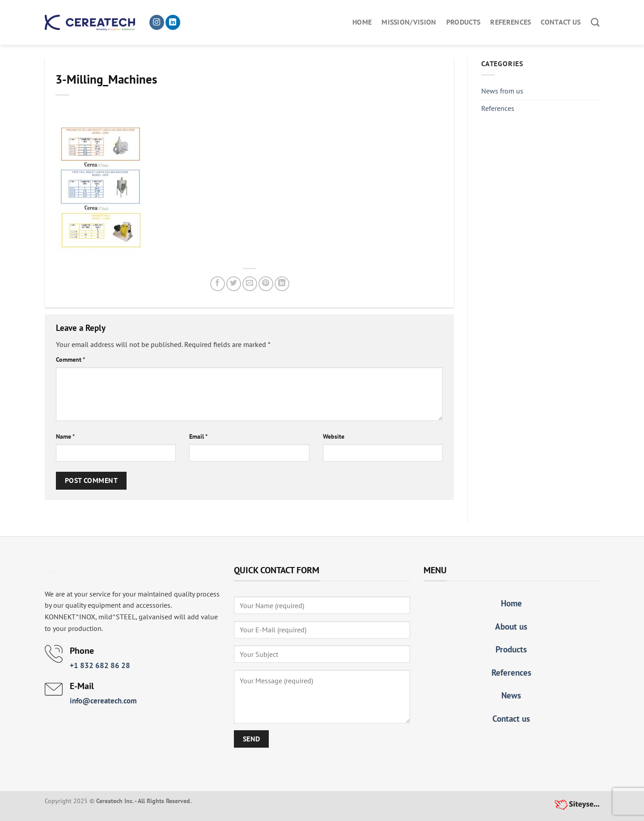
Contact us (561, 22)
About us (511, 626)
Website (334, 436)
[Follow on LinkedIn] (173, 22)
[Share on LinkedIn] (282, 284)
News (511, 695)
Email (198, 436)
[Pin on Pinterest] (266, 284)
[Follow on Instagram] (157, 22)
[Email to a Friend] (250, 284)
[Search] (595, 22)
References (511, 22)
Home (362, 22)
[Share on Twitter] (234, 284)
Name (65, 436)
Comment (70, 359)
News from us (502, 91)
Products (464, 22)
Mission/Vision (409, 22)
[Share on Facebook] (218, 284)
